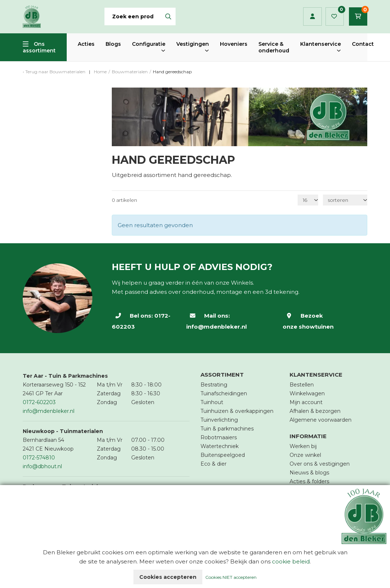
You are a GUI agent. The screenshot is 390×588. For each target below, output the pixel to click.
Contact (363, 44)
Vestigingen (193, 44)
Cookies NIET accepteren (231, 577)
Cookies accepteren (168, 577)
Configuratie (149, 44)
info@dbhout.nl (42, 466)
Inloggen (312, 16)
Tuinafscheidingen (224, 393)
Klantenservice (321, 44)
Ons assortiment (39, 47)
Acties (86, 44)
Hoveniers (234, 44)
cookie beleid (291, 561)
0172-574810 (39, 458)
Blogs (113, 44)
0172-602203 (39, 402)
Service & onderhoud (274, 47)
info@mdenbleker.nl (216, 327)
